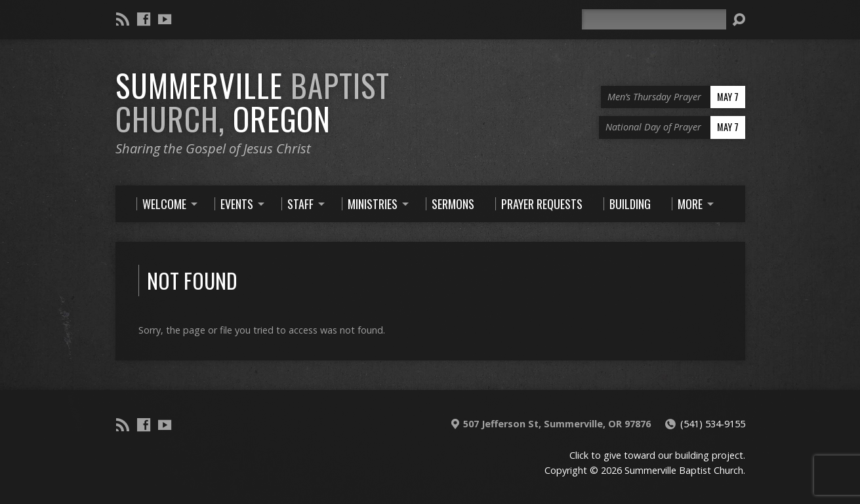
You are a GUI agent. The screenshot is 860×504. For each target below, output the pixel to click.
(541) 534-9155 (713, 424)
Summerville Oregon (253, 102)
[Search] (654, 19)
